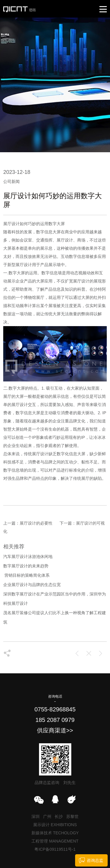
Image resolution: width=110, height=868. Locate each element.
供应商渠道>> (55, 730)
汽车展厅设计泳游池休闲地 (28, 557)
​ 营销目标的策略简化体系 (26, 575)
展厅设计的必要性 (36, 523)
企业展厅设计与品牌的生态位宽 (32, 585)
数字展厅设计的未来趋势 (26, 566)
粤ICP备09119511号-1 (55, 849)
